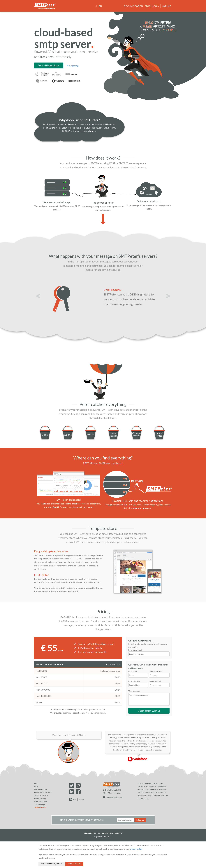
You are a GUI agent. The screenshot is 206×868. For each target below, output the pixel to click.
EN (100, 6)
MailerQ (107, 837)
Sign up (167, 6)
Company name (155, 671)
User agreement (41, 801)
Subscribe (140, 820)
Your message (134, 691)
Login (156, 6)
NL (96, 6)
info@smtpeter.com (113, 797)
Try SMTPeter (40, 807)
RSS (75, 799)
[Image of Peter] (103, 186)
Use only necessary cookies (52, 864)
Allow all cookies (74, 864)
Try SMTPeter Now (49, 65)
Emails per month (149, 652)
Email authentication (43, 792)
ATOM (81, 799)
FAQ (36, 783)
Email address (134, 681)
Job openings (40, 804)
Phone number (155, 681)
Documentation (133, 6)
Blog (148, 6)
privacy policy (136, 849)
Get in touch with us (149, 711)
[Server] (57, 186)
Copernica (153, 789)
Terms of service (41, 795)
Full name (132, 671)
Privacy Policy (40, 798)
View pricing (73, 66)
